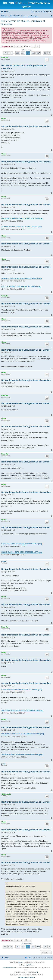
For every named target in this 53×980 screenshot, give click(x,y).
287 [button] (38, 53)
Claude (4, 119)
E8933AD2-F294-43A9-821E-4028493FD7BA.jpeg (22, 544)
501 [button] (45, 53)
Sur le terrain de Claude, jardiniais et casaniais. (23, 23)
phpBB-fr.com (30, 965)
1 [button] (12, 53)
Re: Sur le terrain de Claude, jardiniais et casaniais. (24, 67)
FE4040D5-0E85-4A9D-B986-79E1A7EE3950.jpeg (22, 690)
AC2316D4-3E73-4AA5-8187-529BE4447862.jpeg (22, 226)
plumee (4, 561)
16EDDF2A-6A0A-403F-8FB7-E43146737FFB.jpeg (22, 754)
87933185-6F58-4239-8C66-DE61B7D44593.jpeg (21, 286)
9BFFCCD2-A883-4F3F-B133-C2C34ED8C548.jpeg (22, 710)
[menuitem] (7, 12)
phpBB (20, 962)
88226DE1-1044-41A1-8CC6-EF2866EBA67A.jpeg (22, 552)
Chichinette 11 (6, 794)
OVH (37, 972)
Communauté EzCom (9, 967)
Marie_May (5, 57)
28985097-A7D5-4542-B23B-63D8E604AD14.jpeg (22, 278)
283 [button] (18, 53)
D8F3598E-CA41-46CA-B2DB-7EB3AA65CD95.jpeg (23, 734)
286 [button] (33, 53)
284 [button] (23, 53)
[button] (5, 53)
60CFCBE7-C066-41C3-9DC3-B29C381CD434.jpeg (22, 218)
